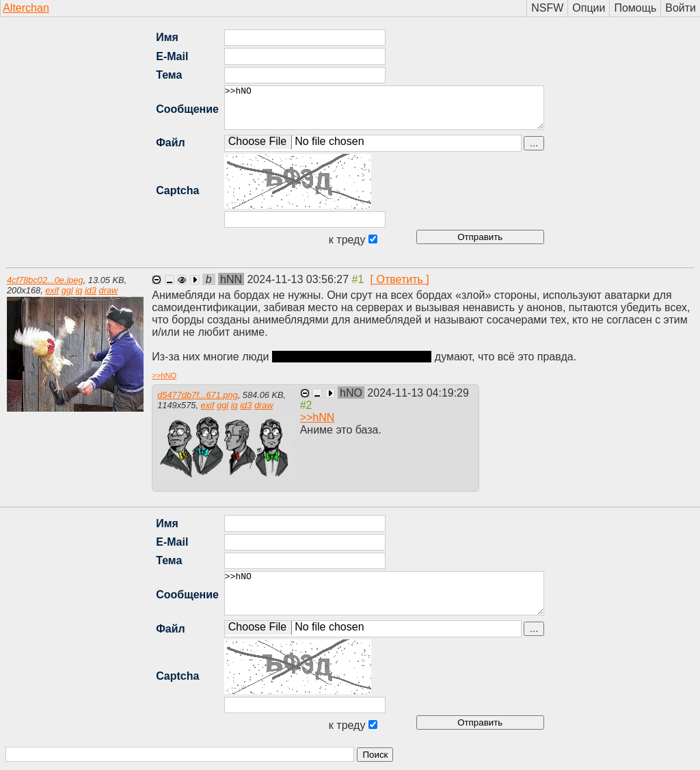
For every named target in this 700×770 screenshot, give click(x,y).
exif (52, 290)
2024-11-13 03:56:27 (299, 279)
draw (109, 290)
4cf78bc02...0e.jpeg (45, 280)
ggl (67, 290)
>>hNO (384, 108)
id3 (91, 290)
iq (79, 290)
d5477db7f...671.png (197, 395)
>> (164, 375)
